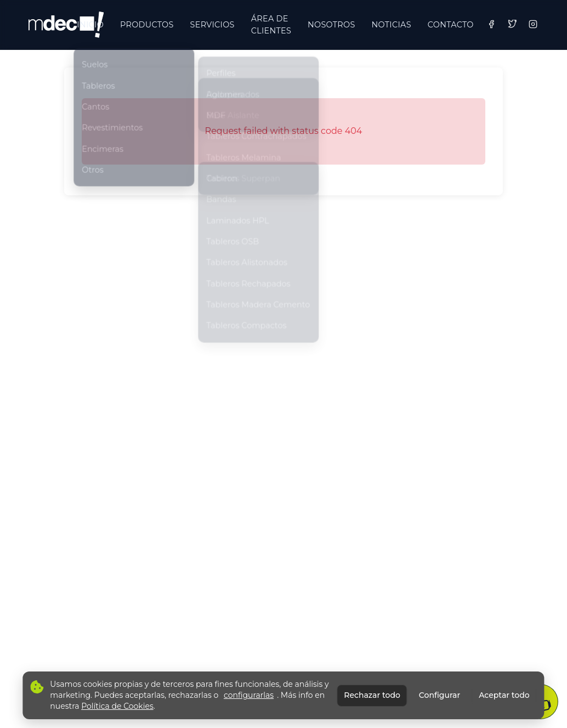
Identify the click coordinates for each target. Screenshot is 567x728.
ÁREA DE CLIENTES (271, 25)
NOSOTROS (331, 25)
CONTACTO (451, 25)
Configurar (440, 695)
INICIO (90, 25)
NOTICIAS (392, 25)
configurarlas (249, 695)
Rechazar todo (372, 695)
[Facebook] (491, 24)
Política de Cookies (117, 706)
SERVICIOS (212, 25)
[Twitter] (512, 24)
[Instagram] (533, 24)
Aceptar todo (504, 695)
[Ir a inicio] (66, 25)
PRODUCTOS (147, 25)
